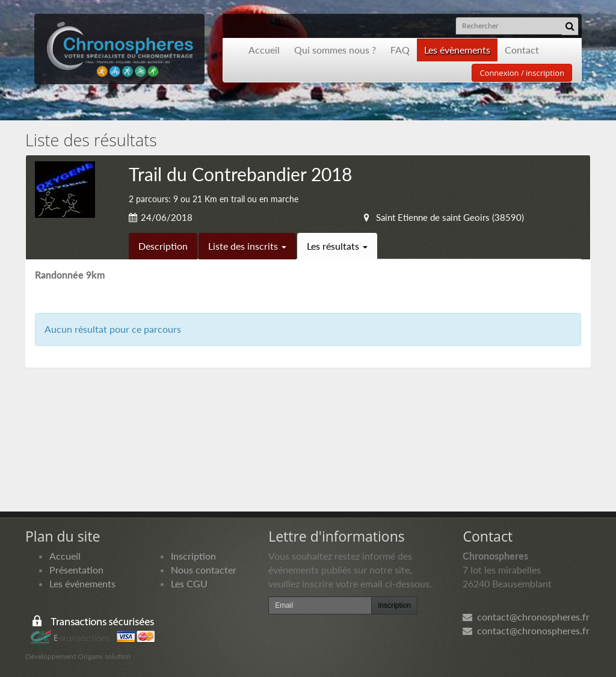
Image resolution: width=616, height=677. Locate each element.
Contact (522, 50)
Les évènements (457, 50)
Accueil (264, 50)
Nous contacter (204, 570)
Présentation (76, 570)
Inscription (193, 556)
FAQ (400, 50)
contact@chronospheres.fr (526, 617)
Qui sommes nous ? (335, 50)
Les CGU (189, 583)
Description (163, 246)
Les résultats (337, 246)
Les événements (82, 583)
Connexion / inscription (522, 73)
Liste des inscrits (247, 246)
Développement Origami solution (78, 656)
